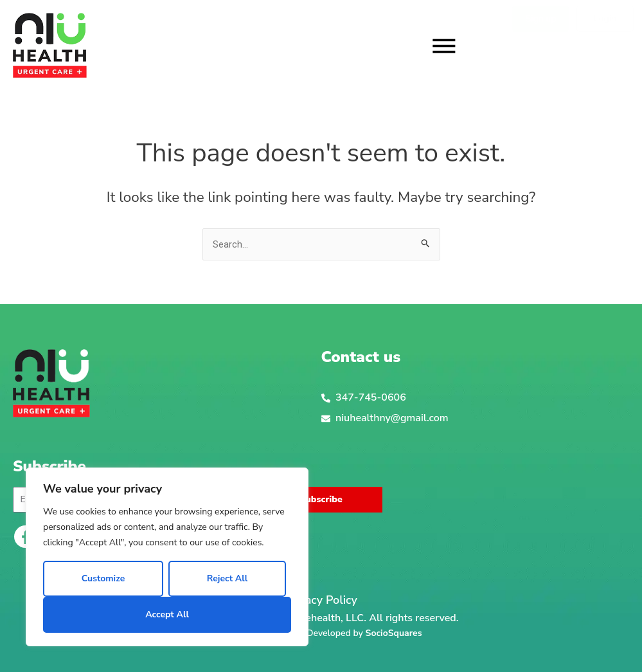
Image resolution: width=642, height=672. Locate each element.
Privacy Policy (321, 601)
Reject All (227, 578)
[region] (167, 557)
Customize (103, 578)
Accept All (167, 614)
